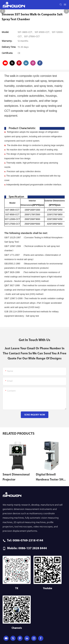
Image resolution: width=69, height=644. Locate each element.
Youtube (48, 588)
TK (17, 588)
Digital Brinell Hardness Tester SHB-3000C (51, 478)
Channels (17, 628)
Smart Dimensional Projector (16, 477)
